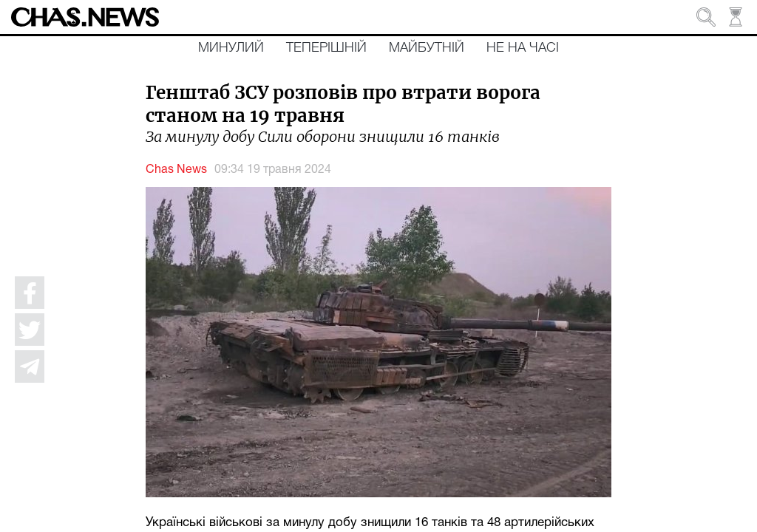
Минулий (231, 48)
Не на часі (523, 48)
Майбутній (427, 48)
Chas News (176, 170)
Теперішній (326, 48)
